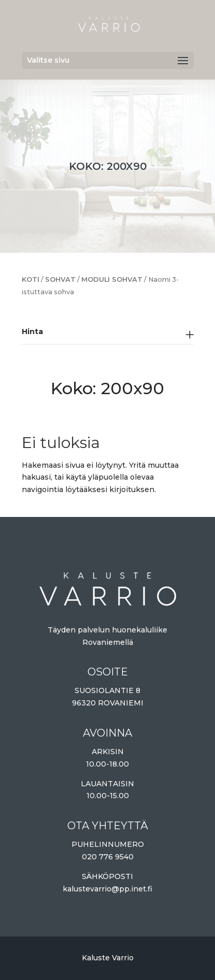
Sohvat (60, 279)
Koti (31, 279)
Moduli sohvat (112, 279)
